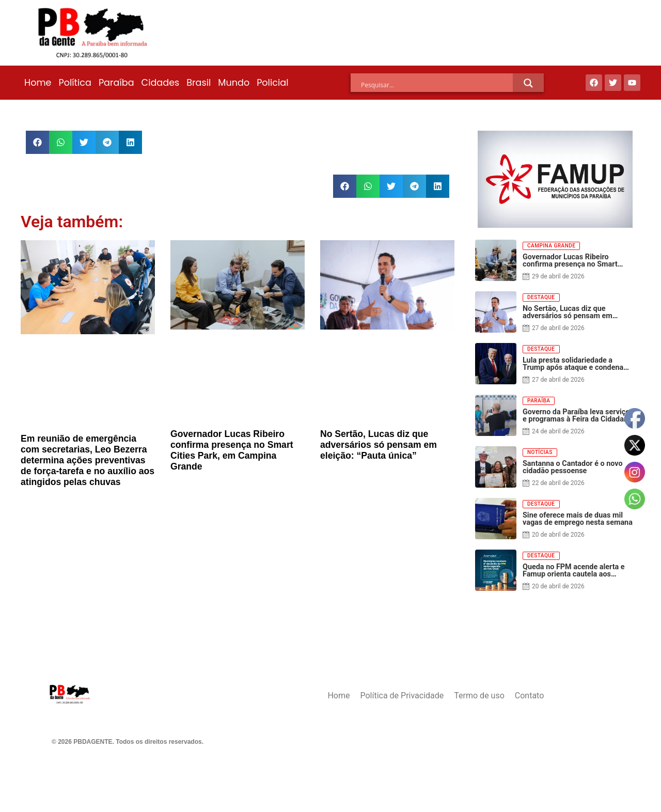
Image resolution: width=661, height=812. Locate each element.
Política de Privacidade (402, 696)
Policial (272, 83)
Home (38, 83)
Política (75, 83)
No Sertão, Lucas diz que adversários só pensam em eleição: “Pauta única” (379, 445)
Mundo (234, 83)
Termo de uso (479, 696)
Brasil (199, 83)
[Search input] (437, 85)
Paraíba (116, 83)
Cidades (161, 83)
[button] (37, 142)
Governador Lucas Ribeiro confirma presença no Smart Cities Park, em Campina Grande (232, 450)
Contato (530, 696)
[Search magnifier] (528, 83)
